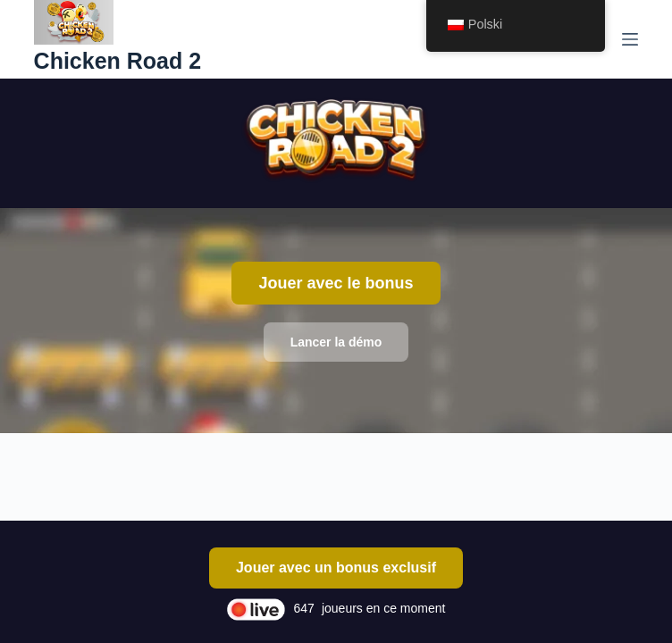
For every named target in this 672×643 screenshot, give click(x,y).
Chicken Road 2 (118, 61)
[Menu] (630, 39)
